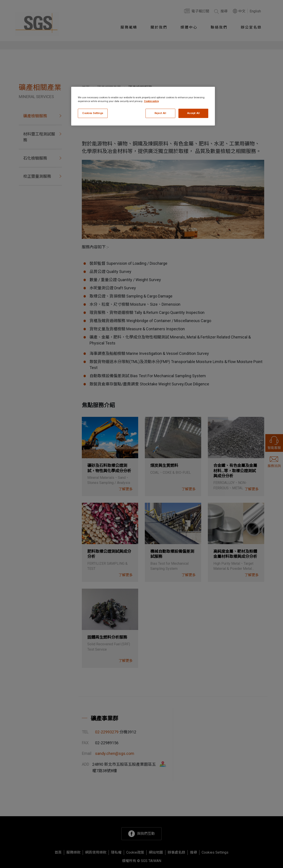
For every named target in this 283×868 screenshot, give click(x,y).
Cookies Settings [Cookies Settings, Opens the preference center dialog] (93, 113)
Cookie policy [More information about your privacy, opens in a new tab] (151, 101)
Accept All (193, 113)
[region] (143, 106)
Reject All (160, 113)
